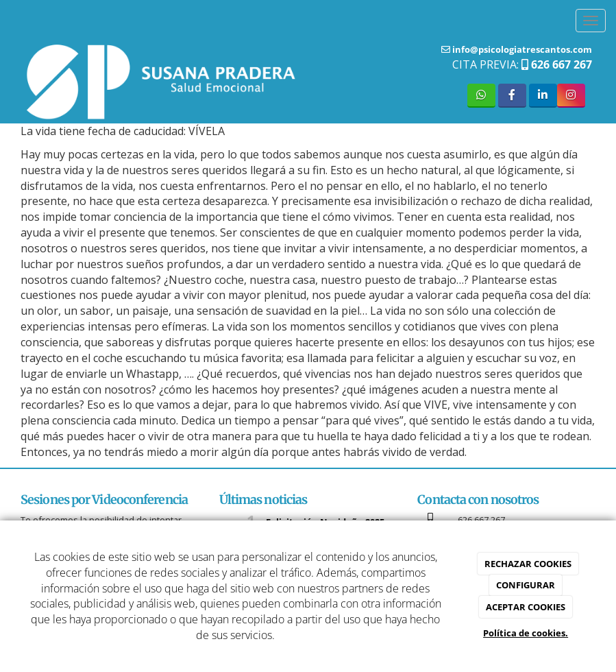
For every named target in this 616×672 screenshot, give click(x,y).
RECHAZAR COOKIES (528, 564)
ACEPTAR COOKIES (526, 607)
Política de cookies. (526, 633)
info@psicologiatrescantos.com (521, 49)
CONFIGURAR (526, 585)
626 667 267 (560, 64)
